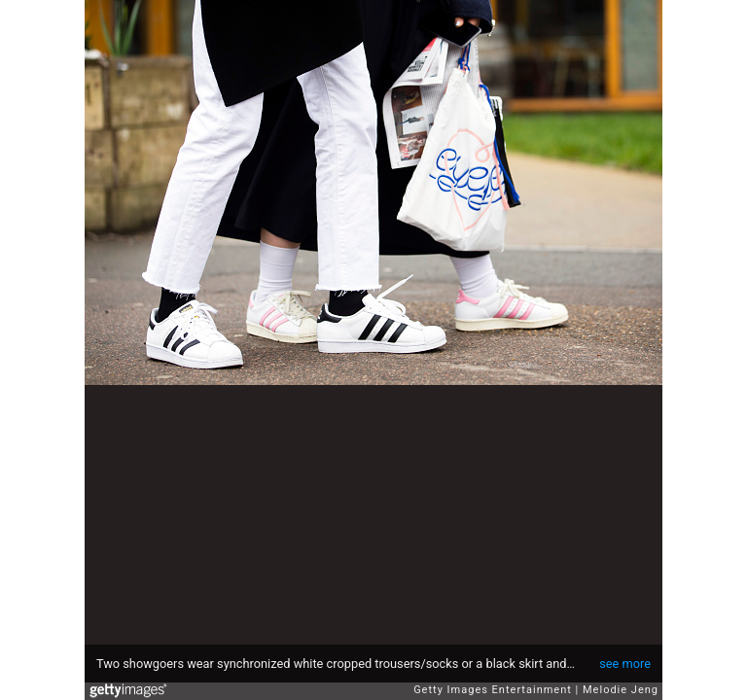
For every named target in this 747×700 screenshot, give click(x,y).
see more (625, 664)
